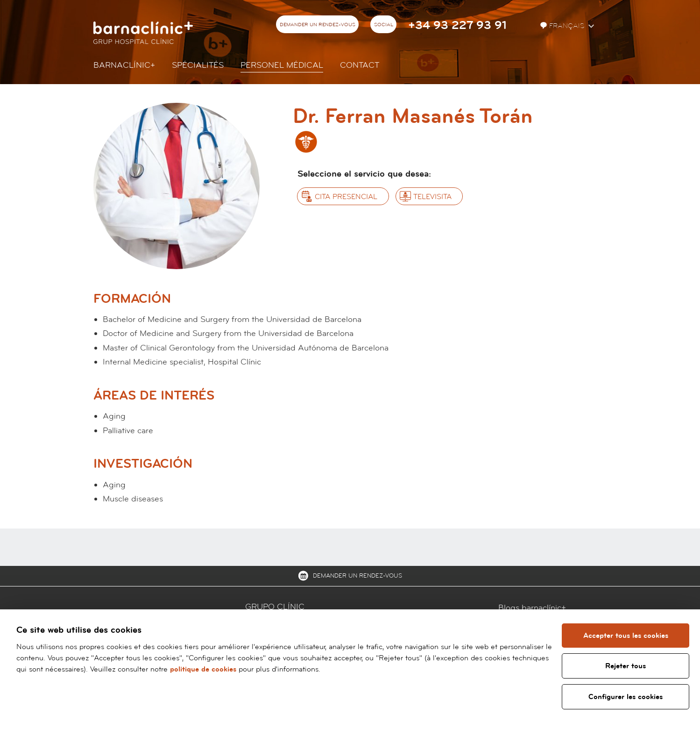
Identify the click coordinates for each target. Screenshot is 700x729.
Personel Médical (282, 65)
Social (384, 25)
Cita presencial (346, 197)
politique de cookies (203, 669)
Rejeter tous (626, 666)
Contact (360, 65)
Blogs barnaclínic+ (532, 608)
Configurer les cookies (626, 697)
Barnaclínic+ (124, 65)
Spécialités (198, 65)
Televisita (432, 197)
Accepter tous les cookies (626, 636)
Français (563, 26)
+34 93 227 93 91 (457, 25)
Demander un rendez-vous (318, 25)
